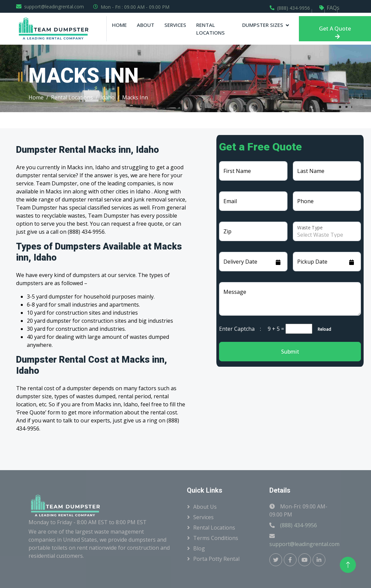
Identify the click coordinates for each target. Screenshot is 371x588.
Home (119, 25)
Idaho (108, 97)
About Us (205, 507)
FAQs (333, 8)
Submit (290, 352)
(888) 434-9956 (294, 8)
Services (175, 25)
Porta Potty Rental (216, 559)
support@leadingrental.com (54, 7)
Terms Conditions (216, 538)
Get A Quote (335, 32)
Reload (322, 329)
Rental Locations (210, 29)
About (146, 25)
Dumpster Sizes (263, 25)
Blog (199, 548)
